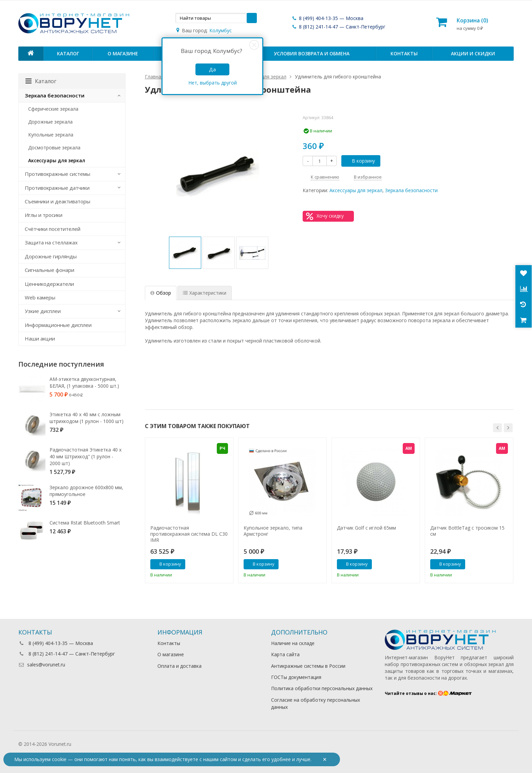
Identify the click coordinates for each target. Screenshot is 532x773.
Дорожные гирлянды (51, 256)
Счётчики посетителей (53, 229)
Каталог (68, 53)
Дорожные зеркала (50, 122)
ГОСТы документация (296, 677)
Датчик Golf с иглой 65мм (366, 528)
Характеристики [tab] (205, 293)
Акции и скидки (473, 53)
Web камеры (40, 297)
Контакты (404, 53)
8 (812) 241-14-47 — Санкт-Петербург (338, 27)
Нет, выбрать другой (213, 83)
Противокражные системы (58, 174)
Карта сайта (285, 654)
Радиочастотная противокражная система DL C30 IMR (189, 534)
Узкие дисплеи (43, 311)
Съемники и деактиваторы (58, 201)
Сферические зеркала (53, 109)
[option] (185, 253)
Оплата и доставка (179, 666)
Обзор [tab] (161, 293)
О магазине (123, 53)
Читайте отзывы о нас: (428, 693)
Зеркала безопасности (411, 190)
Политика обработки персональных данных (322, 688)
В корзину (360, 161)
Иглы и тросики (44, 215)
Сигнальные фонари (50, 270)
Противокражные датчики (57, 188)
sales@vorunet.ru (42, 665)
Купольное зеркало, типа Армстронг (273, 531)
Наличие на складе (293, 643)
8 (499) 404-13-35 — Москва (327, 18)
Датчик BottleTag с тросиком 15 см (467, 531)
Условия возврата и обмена (312, 53)
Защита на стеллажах (51, 242)
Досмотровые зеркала (54, 148)
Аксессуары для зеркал (356, 190)
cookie (59, 759)
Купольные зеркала (51, 135)
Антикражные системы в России (308, 666)
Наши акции (40, 338)
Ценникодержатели (49, 284)
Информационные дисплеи (58, 325)
